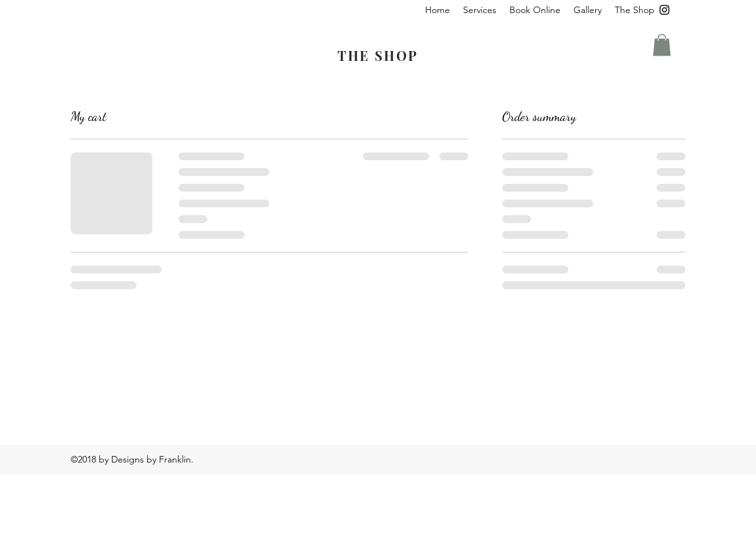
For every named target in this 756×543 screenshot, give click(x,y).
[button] (480, 10)
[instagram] (664, 10)
